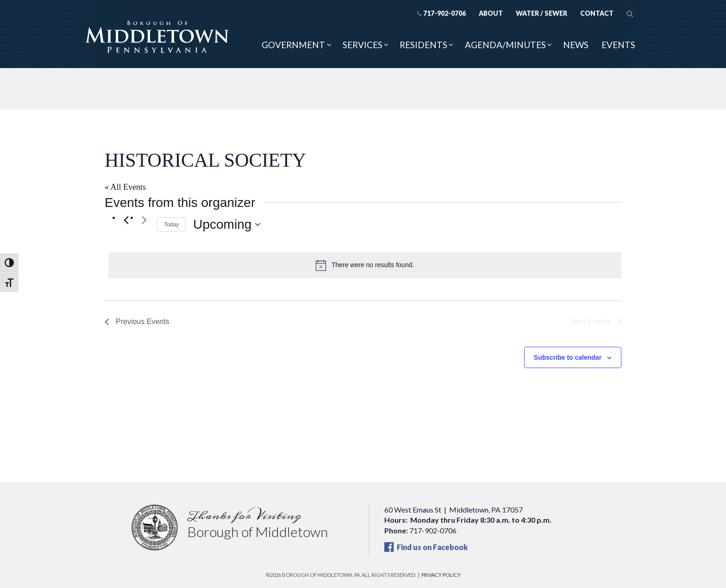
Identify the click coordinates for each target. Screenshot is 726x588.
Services (363, 45)
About (491, 13)
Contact (597, 13)
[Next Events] (144, 220)
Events (618, 45)
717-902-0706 (441, 13)
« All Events (125, 187)
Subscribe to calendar (568, 357)
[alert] (365, 265)
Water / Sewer (541, 13)
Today (171, 225)
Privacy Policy (441, 575)
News (576, 45)
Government (293, 45)
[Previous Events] (126, 220)
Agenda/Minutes (505, 45)
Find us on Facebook (426, 547)
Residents (423, 45)
